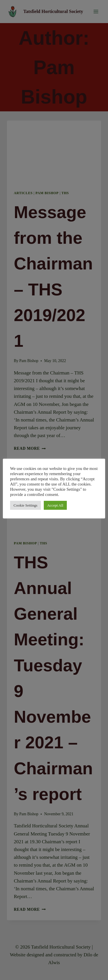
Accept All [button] (55, 505)
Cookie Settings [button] (25, 505)
